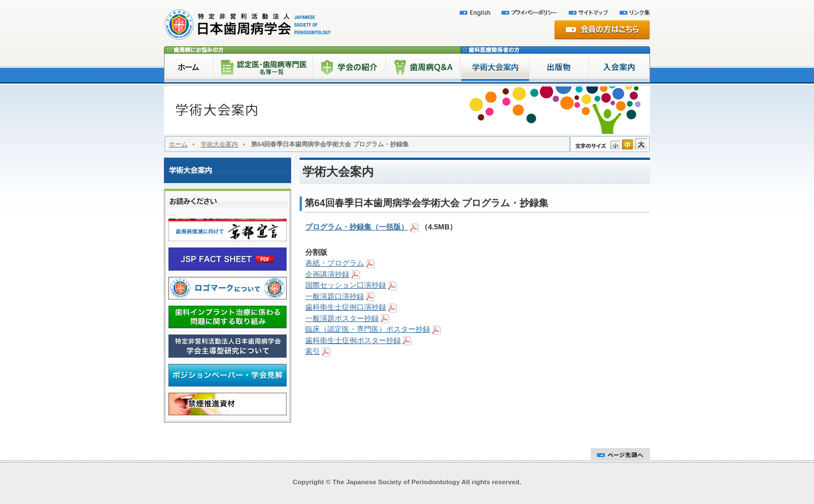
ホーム (178, 144)
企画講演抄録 (327, 274)
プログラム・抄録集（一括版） (357, 227)
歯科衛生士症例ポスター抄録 (353, 340)
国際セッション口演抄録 (346, 285)
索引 (313, 351)
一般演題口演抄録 (335, 296)
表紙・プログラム (335, 263)
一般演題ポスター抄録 (342, 318)
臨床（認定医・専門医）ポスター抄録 (368, 329)
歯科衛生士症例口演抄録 (346, 307)
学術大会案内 (219, 144)
